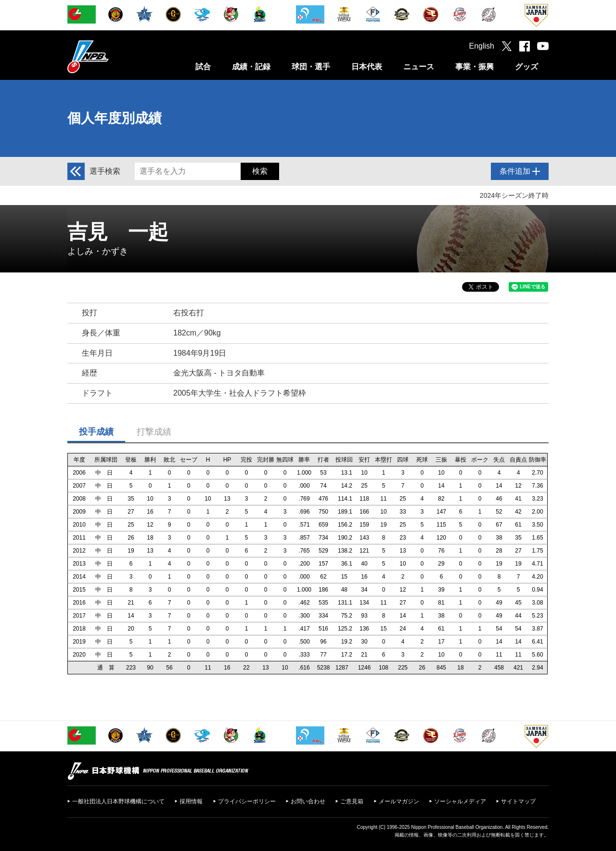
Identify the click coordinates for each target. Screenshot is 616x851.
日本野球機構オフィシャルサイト (112, 57)
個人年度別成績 (115, 118)
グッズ (526, 67)
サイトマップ (518, 801)
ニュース (419, 67)
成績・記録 (251, 67)
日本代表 (367, 67)
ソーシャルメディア (460, 801)
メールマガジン (399, 801)
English (482, 46)
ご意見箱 (352, 801)
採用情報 (191, 801)
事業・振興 (475, 67)
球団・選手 (311, 67)
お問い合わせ (308, 801)
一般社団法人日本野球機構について (118, 801)
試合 (203, 67)
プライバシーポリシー (247, 801)
